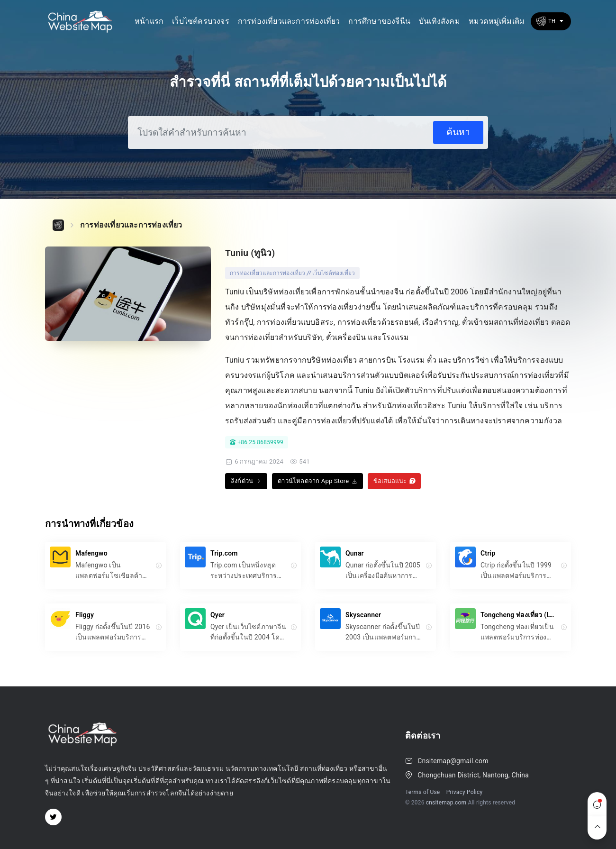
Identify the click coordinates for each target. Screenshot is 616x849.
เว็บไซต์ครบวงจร (201, 21)
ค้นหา (458, 132)
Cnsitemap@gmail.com (453, 761)
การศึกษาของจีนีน (379, 21)
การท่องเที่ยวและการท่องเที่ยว (289, 21)
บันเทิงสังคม (439, 21)
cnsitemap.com (446, 803)
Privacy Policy (465, 792)
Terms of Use (422, 792)
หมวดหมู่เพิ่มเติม (497, 21)
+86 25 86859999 (257, 442)
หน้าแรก (149, 21)
